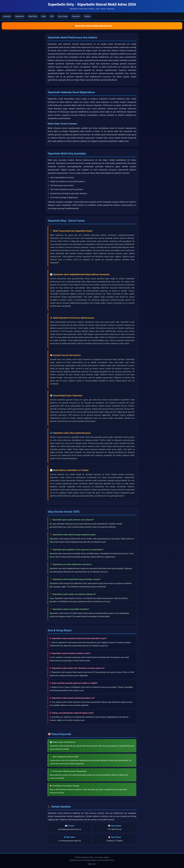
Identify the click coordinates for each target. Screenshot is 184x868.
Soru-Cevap (63, 16)
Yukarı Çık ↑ (92, 864)
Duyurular (76, 16)
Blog (44, 16)
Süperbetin (20, 16)
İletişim (87, 16)
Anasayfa (7, 16)
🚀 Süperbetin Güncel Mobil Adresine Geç (92, 26)
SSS (52, 16)
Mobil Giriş (33, 16)
